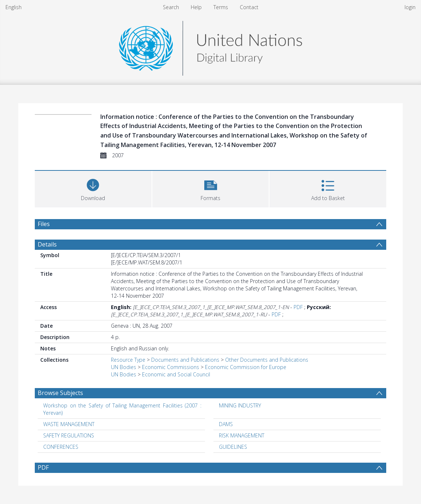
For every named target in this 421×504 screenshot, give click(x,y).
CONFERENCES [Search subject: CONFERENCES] (61, 447)
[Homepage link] (210, 46)
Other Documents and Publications (267, 360)
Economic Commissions (171, 367)
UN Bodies (124, 367)
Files (44, 224)
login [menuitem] (410, 7)
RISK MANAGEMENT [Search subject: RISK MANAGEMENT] (242, 435)
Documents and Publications (185, 360)
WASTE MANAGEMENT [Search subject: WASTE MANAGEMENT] (69, 424)
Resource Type (128, 360)
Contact (249, 7)
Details (47, 244)
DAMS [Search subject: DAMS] (226, 424)
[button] (211, 188)
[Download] (93, 188)
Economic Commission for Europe (246, 367)
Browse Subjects (60, 393)
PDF (298, 307)
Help (196, 7)
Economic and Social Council (176, 374)
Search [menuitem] (171, 7)
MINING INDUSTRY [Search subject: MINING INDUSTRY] (240, 405)
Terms (221, 7)
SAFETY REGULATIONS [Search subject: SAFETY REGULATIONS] (69, 435)
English (14, 7)
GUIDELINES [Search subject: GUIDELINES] (233, 447)
